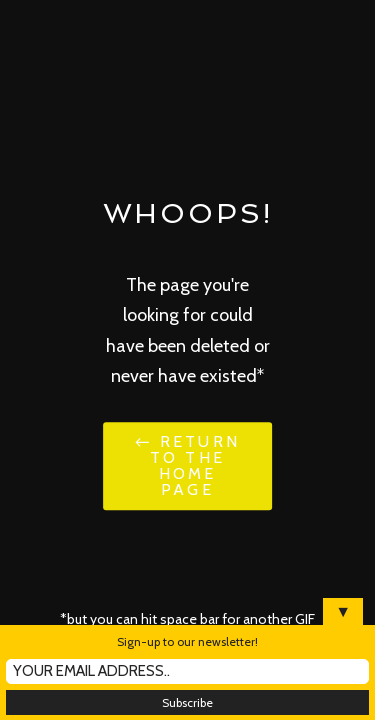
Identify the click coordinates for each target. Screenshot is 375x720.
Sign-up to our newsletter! (187, 641)
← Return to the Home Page (187, 465)
